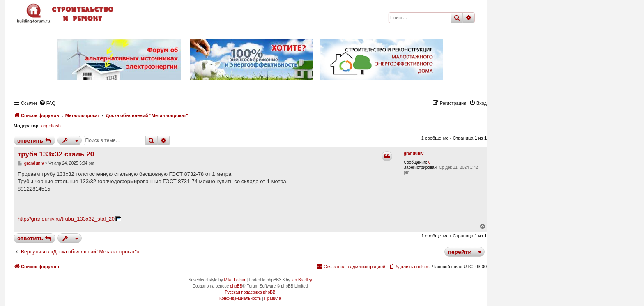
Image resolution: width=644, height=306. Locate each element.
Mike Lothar (235, 280)
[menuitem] (47, 103)
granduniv (414, 153)
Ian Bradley (302, 280)
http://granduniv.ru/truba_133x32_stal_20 (66, 219)
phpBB (236, 286)
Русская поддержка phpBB (250, 292)
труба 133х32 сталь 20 (56, 154)
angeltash (51, 126)
